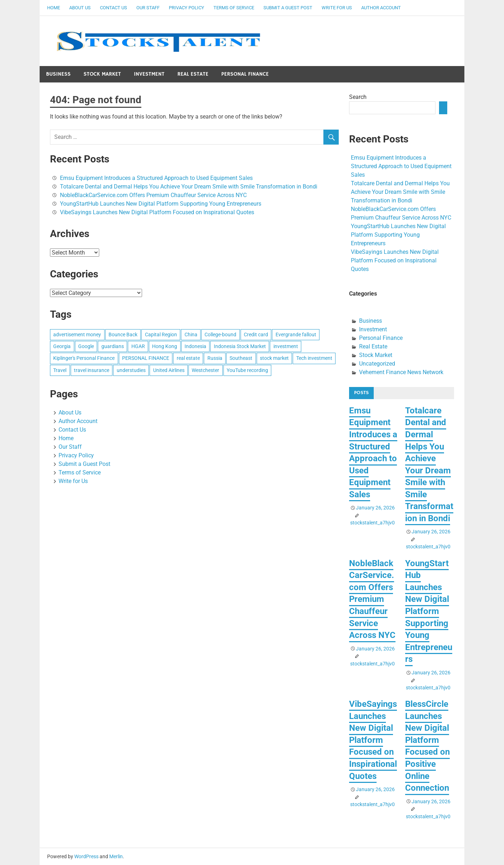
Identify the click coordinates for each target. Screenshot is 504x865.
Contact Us (114, 8)
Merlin (116, 856)
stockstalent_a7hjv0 (372, 523)
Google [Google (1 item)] (86, 346)
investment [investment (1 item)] (286, 346)
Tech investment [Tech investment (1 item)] (314, 358)
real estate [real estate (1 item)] (188, 358)
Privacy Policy (187, 8)
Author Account (381, 8)
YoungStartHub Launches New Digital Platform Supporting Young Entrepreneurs (161, 204)
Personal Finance (245, 74)
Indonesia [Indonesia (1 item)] (195, 346)
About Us (80, 8)
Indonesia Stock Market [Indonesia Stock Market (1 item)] (240, 346)
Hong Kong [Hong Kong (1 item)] (165, 346)
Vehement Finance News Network (401, 372)
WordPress (86, 856)
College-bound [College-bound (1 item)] (220, 335)
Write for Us (337, 8)
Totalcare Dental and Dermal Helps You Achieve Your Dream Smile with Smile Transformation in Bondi (189, 187)
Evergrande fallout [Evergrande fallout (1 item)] (296, 335)
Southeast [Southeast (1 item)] (241, 358)
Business (58, 74)
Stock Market (102, 74)
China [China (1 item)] (191, 335)
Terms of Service (234, 8)
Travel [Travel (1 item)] (60, 370)
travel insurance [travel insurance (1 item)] (92, 370)
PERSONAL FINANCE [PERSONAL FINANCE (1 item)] (146, 358)
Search (358, 97)
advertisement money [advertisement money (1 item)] (77, 335)
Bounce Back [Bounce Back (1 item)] (123, 335)
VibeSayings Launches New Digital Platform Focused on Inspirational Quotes (157, 212)
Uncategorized (377, 364)
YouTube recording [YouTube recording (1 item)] (247, 370)
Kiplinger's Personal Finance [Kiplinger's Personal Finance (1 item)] (84, 358)
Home (54, 8)
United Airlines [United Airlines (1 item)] (169, 370)
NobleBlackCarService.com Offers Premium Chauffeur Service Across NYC (153, 195)
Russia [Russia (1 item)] (215, 358)
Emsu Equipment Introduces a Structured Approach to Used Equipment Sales (156, 178)
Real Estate (193, 74)
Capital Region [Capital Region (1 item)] (161, 335)
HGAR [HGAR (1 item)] (138, 346)
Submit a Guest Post (288, 8)
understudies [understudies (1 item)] (131, 370)
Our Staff (148, 8)
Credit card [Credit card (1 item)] (256, 335)
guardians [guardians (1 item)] (113, 346)
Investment (149, 74)
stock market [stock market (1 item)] (274, 358)
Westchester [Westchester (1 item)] (205, 370)
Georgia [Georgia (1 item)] (62, 346)
